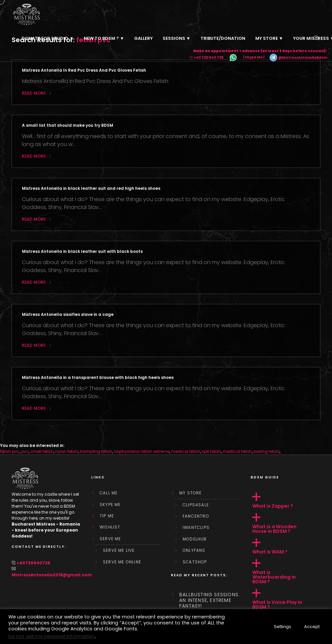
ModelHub (195, 539)
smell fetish (42, 451)
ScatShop (195, 562)
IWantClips (196, 528)
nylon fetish (67, 451)
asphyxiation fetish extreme (142, 451)
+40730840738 (33, 563)
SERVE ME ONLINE (122, 562)
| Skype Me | (254, 58)
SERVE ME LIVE (119, 550)
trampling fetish (96, 451)
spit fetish (211, 451)
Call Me (109, 493)
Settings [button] (283, 627)
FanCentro (196, 516)
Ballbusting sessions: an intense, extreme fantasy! (209, 600)
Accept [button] (312, 627)
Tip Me (107, 516)
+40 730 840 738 (208, 58)
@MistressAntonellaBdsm (298, 58)
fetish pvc (10, 451)
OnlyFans (194, 550)
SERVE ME (110, 539)
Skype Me (110, 505)
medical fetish (186, 451)
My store (191, 493)
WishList (110, 527)
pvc (25, 451)
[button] (286, 501)
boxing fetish (267, 451)
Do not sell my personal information (52, 636)
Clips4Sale (196, 505)
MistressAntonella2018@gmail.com (52, 575)
